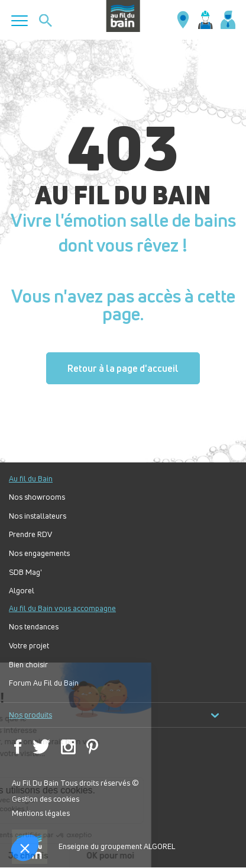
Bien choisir (28, 665)
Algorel (22, 591)
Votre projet (29, 646)
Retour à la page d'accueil (123, 368)
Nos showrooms (37, 497)
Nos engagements (39, 553)
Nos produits (114, 715)
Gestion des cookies (46, 799)
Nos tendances (34, 627)
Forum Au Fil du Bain (44, 683)
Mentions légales (41, 813)
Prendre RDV (30, 534)
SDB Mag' (25, 572)
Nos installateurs (38, 516)
